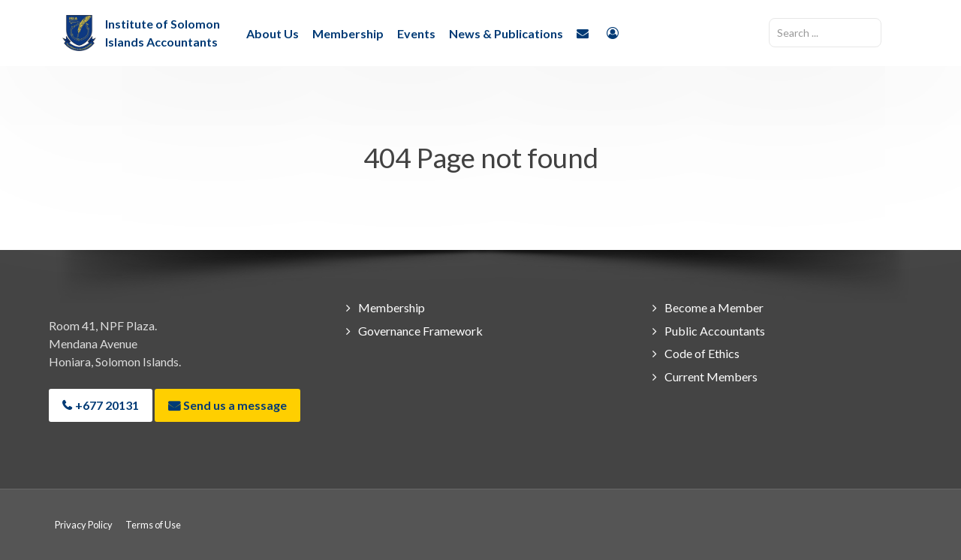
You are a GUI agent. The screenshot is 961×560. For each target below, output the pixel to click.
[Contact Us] (585, 32)
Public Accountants (715, 331)
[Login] (615, 32)
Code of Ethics (702, 353)
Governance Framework (420, 331)
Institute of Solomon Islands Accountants (163, 33)
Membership (392, 307)
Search (769, 18)
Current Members (711, 376)
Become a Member (714, 307)
